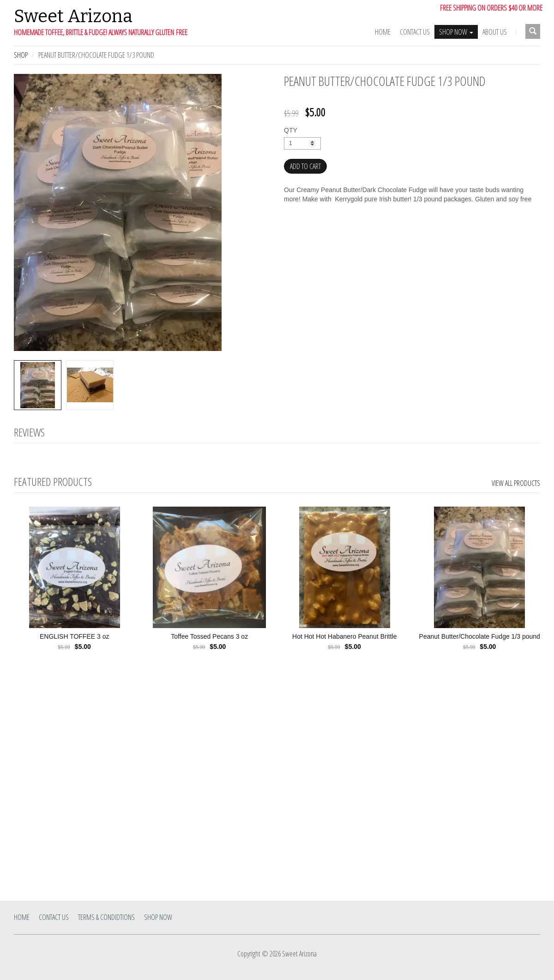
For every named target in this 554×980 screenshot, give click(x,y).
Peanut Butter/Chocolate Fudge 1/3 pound (480, 636)
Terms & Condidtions (106, 917)
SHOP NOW (456, 32)
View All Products (516, 483)
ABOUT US (495, 32)
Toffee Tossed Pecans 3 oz (209, 636)
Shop (21, 55)
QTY (291, 130)
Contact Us (415, 32)
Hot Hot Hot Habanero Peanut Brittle (344, 636)
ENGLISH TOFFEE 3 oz (74, 636)
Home (383, 32)
